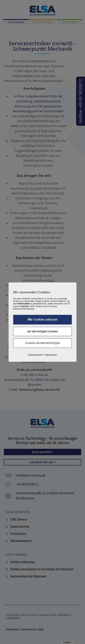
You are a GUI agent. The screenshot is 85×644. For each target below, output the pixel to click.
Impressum (51, 355)
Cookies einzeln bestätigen (42, 343)
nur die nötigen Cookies (42, 331)
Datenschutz (35, 355)
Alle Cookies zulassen (42, 320)
